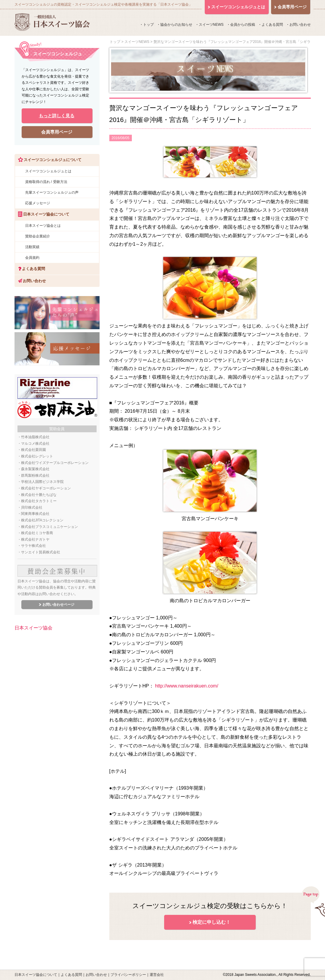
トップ (148, 25)
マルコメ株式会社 (35, 444)
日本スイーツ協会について (36, 975)
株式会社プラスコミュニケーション (49, 527)
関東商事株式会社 (35, 514)
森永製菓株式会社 (35, 469)
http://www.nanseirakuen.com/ (186, 686)
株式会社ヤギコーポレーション (46, 488)
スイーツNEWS (211, 25)
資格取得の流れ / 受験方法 (46, 182)
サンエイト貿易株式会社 (41, 552)
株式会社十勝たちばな (39, 495)
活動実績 (32, 247)
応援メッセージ (38, 203)
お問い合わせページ (58, 605)
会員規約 (32, 258)
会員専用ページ (57, 132)
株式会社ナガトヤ (35, 539)
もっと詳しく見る (57, 116)
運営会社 (157, 975)
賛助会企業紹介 (38, 236)
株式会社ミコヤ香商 (37, 533)
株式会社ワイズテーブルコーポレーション (55, 463)
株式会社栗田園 (33, 450)
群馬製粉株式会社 (35, 475)
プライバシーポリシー (128, 975)
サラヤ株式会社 (33, 546)
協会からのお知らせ (176, 25)
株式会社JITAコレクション (42, 520)
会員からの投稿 (243, 25)
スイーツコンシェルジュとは (48, 171)
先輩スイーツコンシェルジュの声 (52, 192)
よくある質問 (272, 25)
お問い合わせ (300, 25)
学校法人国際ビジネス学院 (42, 482)
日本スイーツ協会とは (43, 226)
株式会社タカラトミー (39, 501)
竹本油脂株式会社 (35, 437)
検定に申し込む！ (212, 922)
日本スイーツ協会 (33, 628)
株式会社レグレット (37, 456)
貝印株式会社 (32, 507)
